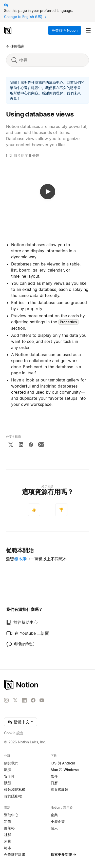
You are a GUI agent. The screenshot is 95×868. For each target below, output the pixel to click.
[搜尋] (51, 60)
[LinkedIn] (21, 445)
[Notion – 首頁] (8, 30)
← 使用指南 (15, 46)
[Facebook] (31, 445)
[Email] (41, 445)
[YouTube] (42, 700)
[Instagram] (6, 700)
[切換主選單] (88, 30)
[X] (11, 445)
